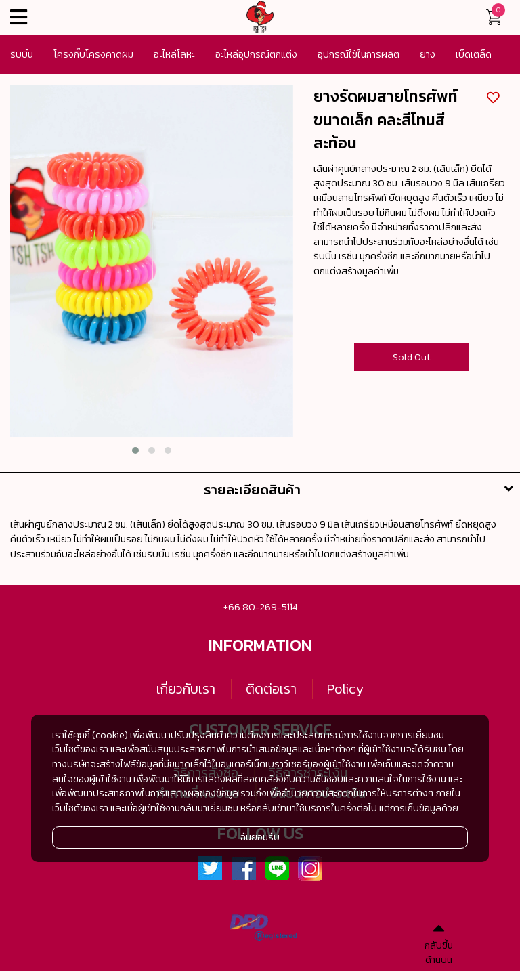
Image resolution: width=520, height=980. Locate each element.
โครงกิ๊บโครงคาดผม (93, 54)
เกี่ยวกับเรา (186, 689)
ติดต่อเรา (271, 689)
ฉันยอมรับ (260, 837)
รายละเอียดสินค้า (362, 490)
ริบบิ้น (22, 54)
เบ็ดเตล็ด (474, 54)
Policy (345, 689)
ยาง (428, 54)
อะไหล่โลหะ (174, 54)
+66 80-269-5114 (260, 607)
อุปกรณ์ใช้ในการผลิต (359, 54)
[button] (135, 450)
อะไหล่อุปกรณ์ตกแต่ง (256, 54)
